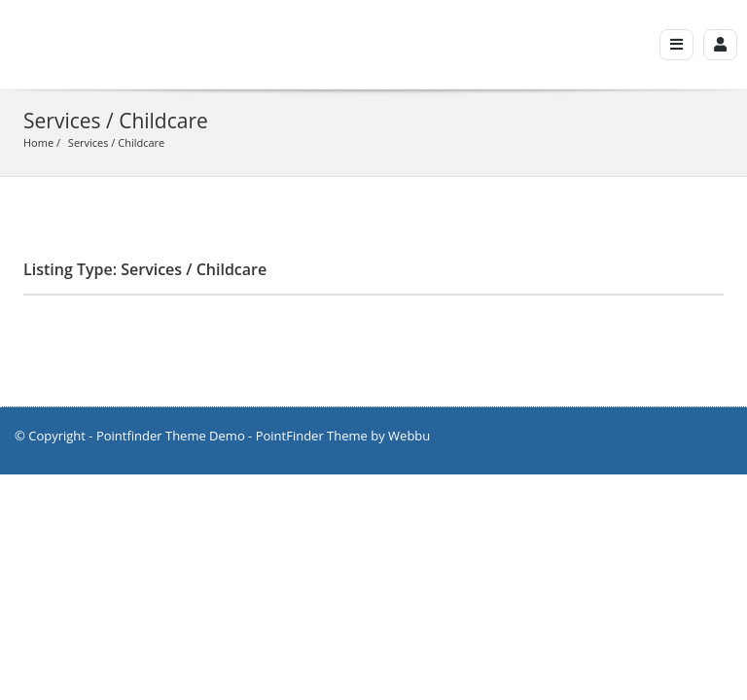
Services (89, 142)
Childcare (141, 142)
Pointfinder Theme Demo (171, 436)
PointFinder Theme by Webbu (343, 436)
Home (38, 142)
